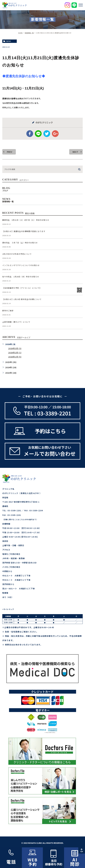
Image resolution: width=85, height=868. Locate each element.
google (55, 134)
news (8, 41)
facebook (30, 134)
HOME (20, 33)
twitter (47, 134)
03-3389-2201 (14, 510)
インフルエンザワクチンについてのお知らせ (21, 265)
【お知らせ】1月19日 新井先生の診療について (22, 299)
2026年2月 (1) (15, 353)
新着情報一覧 (29, 33)
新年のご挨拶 (8, 311)
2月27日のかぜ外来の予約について (17, 254)
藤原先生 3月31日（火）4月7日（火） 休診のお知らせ (26, 220)
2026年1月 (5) (15, 357)
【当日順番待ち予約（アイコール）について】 (22, 288)
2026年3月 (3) (15, 348)
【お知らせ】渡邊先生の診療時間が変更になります (24, 231)
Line (38, 134)
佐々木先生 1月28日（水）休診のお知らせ (21, 277)
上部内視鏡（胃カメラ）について (16, 322)
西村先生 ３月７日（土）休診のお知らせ (20, 243)
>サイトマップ (8, 609)
